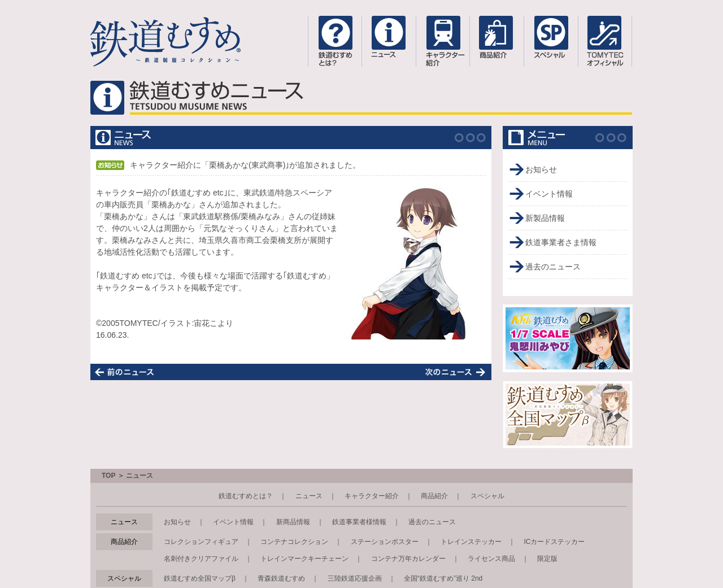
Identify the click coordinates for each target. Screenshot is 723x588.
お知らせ (541, 169)
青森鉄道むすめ (281, 578)
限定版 (547, 559)
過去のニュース (553, 267)
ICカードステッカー (554, 542)
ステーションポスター (385, 542)
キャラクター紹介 (372, 496)
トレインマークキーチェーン (304, 559)
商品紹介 (434, 496)
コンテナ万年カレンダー (408, 559)
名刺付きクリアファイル (201, 559)
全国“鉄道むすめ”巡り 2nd (443, 578)
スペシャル (487, 496)
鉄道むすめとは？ (246, 496)
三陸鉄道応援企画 (355, 578)
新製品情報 (545, 218)
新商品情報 (293, 522)
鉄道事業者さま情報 (561, 242)
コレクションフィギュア (201, 542)
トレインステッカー (471, 542)
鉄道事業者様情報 (359, 522)
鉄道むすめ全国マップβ (200, 578)
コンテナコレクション (294, 542)
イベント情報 (549, 194)
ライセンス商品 (491, 559)
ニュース (309, 496)
